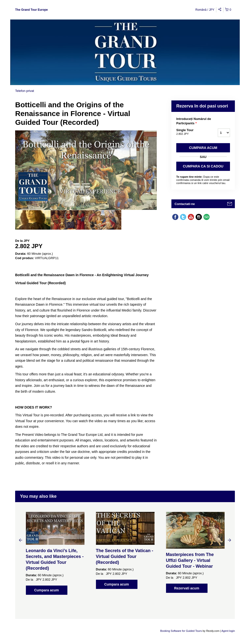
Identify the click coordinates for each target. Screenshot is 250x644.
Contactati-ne (185, 204)
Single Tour (191, 132)
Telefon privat (25, 91)
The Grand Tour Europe (31, 10)
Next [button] (229, 540)
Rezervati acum (187, 588)
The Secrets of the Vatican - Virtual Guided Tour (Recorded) (125, 556)
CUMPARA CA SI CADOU (203, 166)
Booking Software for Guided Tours (181, 631)
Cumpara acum (203, 148)
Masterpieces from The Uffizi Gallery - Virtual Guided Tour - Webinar (190, 560)
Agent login (228, 631)
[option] (33, 220)
